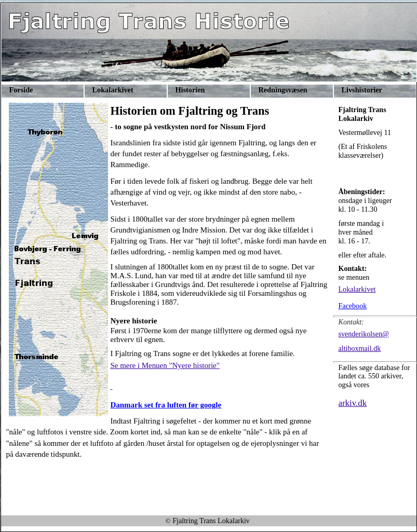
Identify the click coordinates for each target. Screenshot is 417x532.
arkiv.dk (353, 403)
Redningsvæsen (283, 90)
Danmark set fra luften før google (166, 405)
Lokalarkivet (113, 90)
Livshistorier (362, 90)
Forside (21, 90)
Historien (190, 90)
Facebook (353, 306)
